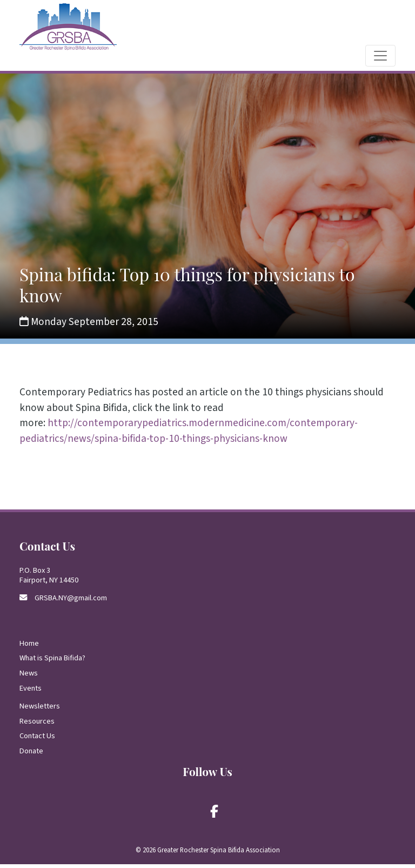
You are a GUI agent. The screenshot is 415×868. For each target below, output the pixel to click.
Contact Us (37, 740)
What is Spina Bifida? (52, 662)
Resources (37, 725)
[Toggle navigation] (380, 59)
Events (31, 692)
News (29, 677)
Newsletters (40, 710)
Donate (31, 755)
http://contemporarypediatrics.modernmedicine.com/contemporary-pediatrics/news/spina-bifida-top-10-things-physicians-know (189, 435)
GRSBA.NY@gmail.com (71, 602)
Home (29, 647)
